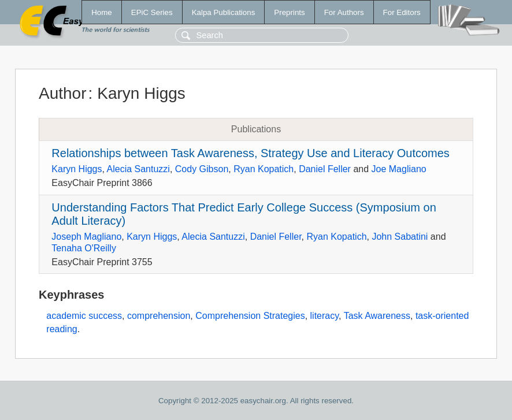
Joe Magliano (399, 169)
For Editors (402, 12)
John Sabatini (400, 237)
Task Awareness (377, 316)
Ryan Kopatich (264, 169)
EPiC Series (152, 12)
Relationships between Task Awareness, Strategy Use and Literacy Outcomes (251, 153)
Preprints (289, 12)
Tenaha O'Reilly (84, 248)
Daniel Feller (325, 169)
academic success (84, 316)
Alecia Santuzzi (138, 169)
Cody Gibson (202, 169)
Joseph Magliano (86, 237)
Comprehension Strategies (250, 316)
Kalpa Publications (224, 12)
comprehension (159, 316)
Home (102, 12)
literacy (325, 316)
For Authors (344, 12)
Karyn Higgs (77, 169)
